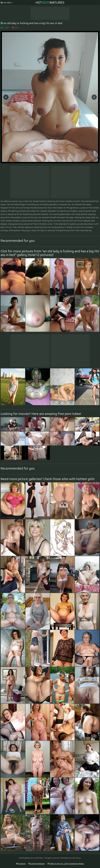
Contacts (21, 864)
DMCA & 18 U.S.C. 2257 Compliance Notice (66, 864)
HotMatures (50, 3)
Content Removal (36, 864)
